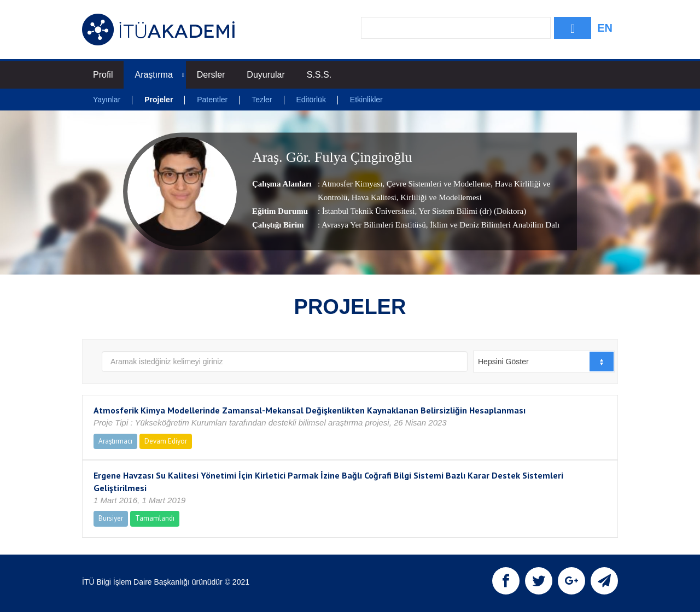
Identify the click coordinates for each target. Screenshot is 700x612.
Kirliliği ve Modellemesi (440, 197)
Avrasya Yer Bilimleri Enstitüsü (374, 225)
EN (605, 28)
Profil (103, 75)
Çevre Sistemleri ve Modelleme (437, 184)
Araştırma (159, 75)
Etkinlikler (366, 100)
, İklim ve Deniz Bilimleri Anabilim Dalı (493, 225)
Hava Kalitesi (373, 197)
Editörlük (311, 100)
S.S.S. (319, 75)
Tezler (262, 100)
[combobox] (544, 362)
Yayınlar (107, 100)
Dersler (211, 75)
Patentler (212, 100)
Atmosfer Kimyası (352, 184)
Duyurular (266, 75)
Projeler (159, 100)
